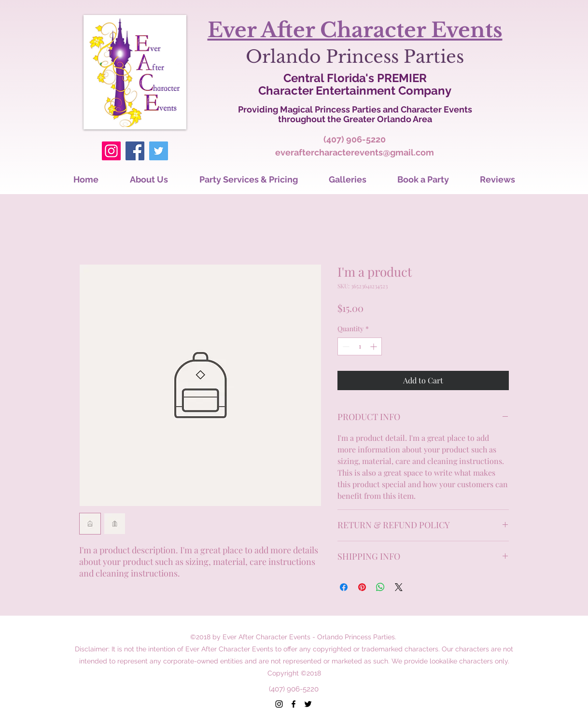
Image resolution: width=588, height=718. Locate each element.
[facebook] (294, 704)
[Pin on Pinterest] (362, 587)
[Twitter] (159, 151)
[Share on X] (399, 587)
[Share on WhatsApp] (380, 587)
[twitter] (308, 704)
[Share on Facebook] (344, 587)
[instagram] (279, 704)
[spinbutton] (360, 346)
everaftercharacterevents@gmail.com (355, 152)
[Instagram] (111, 151)
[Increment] (374, 346)
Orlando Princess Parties (355, 57)
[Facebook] (135, 151)
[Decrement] (345, 346)
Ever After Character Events (355, 30)
